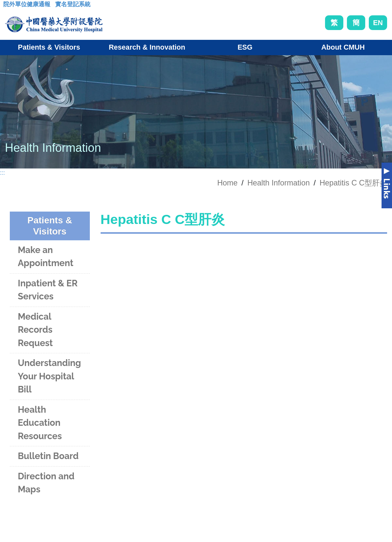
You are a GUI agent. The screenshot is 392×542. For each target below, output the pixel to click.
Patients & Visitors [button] (49, 47)
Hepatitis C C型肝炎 (353, 183)
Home (227, 183)
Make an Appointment (45, 257)
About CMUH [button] (343, 47)
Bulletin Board (48, 456)
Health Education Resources (40, 423)
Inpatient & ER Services (48, 290)
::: (8, 6)
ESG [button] (245, 47)
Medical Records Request (35, 330)
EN (378, 23)
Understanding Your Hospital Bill (49, 376)
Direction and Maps (46, 483)
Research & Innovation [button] (147, 47)
